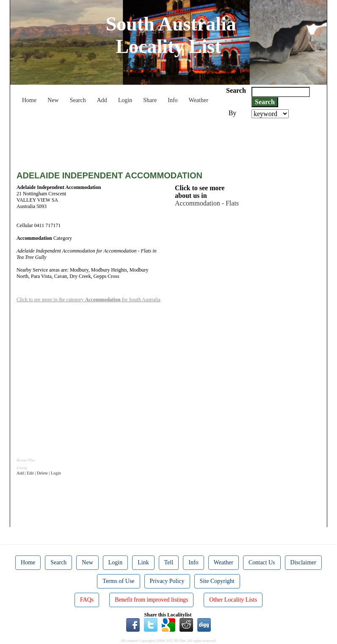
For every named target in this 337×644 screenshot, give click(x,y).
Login (125, 100)
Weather (199, 100)
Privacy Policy (167, 581)
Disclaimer (303, 562)
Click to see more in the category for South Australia (88, 300)
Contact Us (262, 562)
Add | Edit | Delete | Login (39, 473)
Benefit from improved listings (151, 600)
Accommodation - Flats (207, 203)
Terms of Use (118, 581)
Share (150, 100)
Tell (169, 562)
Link (143, 562)
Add (102, 100)
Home (29, 100)
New (53, 100)
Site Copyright (217, 581)
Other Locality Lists (233, 600)
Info (173, 100)
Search (78, 100)
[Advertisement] (171, 142)
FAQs (87, 600)
